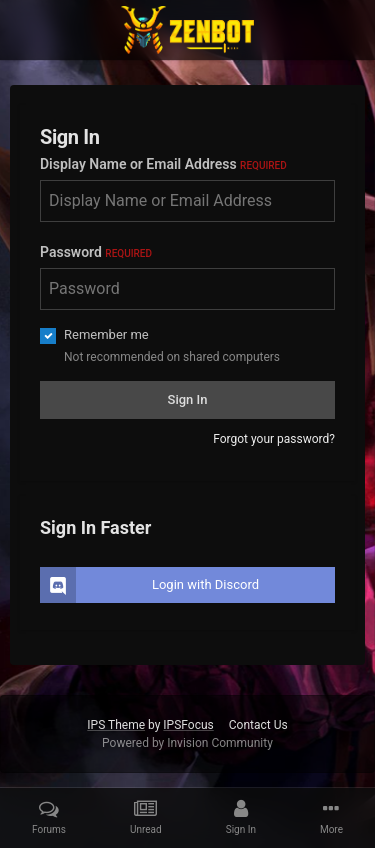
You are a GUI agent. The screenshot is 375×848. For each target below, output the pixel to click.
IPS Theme (116, 725)
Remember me (106, 334)
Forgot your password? (274, 439)
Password (96, 252)
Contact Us (258, 725)
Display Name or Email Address (163, 164)
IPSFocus (188, 725)
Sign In (188, 399)
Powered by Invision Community (187, 743)
